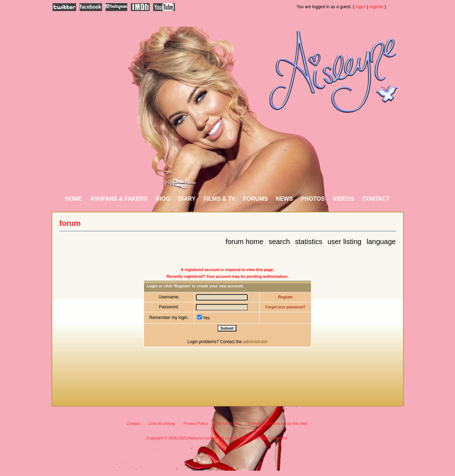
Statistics (309, 242)
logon (361, 7)
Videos (343, 199)
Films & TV (220, 199)
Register (285, 297)
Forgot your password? (286, 307)
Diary (187, 199)
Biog (163, 199)
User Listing (344, 242)
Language (381, 242)
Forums (255, 199)
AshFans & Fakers (119, 199)
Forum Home (244, 242)
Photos (313, 199)
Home (74, 199)
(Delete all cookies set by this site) (278, 423)
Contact (376, 199)
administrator (255, 342)
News (284, 199)
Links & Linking (162, 423)
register (376, 7)
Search (279, 242)
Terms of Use (228, 423)
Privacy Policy (196, 423)
